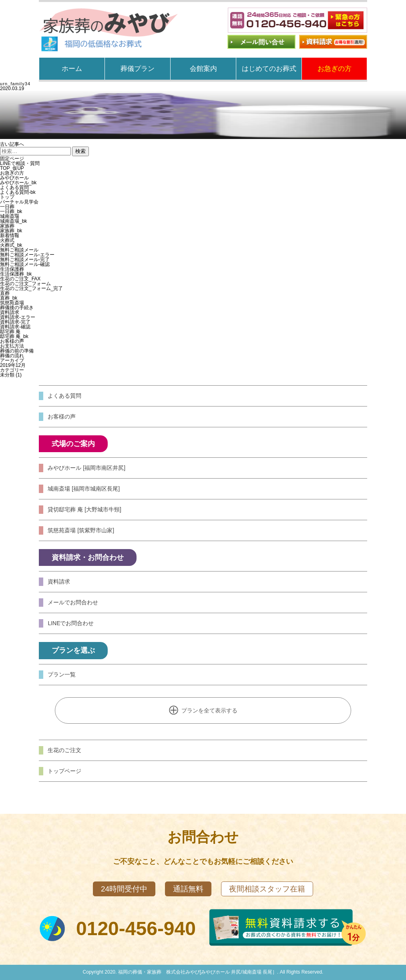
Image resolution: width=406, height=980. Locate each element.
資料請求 (10, 312)
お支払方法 (12, 346)
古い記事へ (12, 144)
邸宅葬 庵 (10, 332)
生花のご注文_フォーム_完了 (31, 288)
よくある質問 (14, 187)
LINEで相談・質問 (20, 163)
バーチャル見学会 (19, 202)
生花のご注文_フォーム (25, 284)
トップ (7, 197)
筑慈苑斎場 (12, 303)
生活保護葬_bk (16, 274)
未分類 (7, 375)
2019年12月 (13, 365)
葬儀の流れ (12, 356)
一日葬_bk (11, 211)
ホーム (72, 69)
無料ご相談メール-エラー (27, 255)
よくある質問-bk (18, 192)
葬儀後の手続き (17, 308)
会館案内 (203, 69)
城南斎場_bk (13, 221)
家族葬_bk (11, 231)
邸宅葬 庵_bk (14, 336)
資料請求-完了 (15, 322)
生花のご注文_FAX (20, 279)
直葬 (5, 293)
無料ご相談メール (19, 250)
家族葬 (7, 226)
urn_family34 (15, 84)
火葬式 (7, 240)
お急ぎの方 (335, 69)
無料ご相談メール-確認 (25, 264)
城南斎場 (10, 216)
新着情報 (10, 235)
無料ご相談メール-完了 (25, 260)
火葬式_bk (11, 245)
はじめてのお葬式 (269, 69)
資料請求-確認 (15, 327)
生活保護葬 (12, 269)
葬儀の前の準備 (17, 351)
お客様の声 (12, 341)
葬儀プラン (138, 69)
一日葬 (7, 207)
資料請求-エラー (18, 317)
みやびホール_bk (18, 183)
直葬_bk (9, 298)
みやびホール (14, 178)
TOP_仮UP (12, 168)
